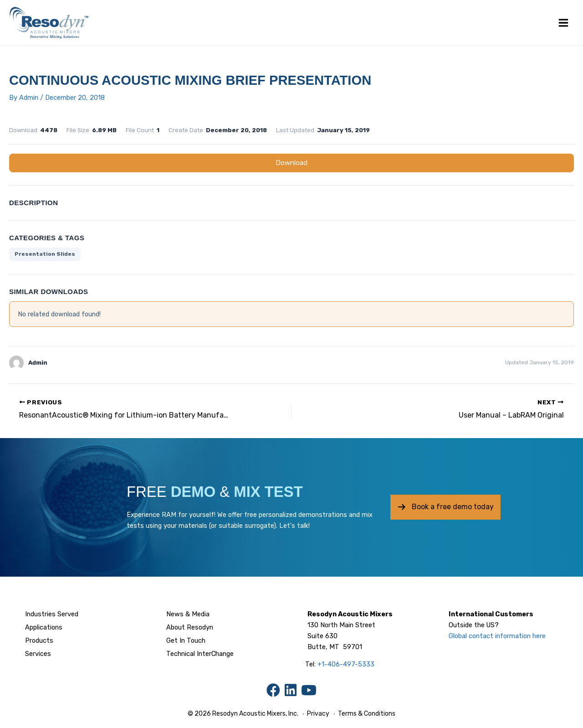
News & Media (188, 614)
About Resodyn (190, 627)
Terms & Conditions (366, 714)
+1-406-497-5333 (346, 664)
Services (38, 654)
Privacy (318, 714)
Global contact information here (497, 636)
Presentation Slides (45, 254)
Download (291, 163)
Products (39, 640)
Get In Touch (186, 640)
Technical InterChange (200, 654)
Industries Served (52, 614)
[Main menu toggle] (563, 23)
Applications (44, 627)
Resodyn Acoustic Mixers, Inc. (255, 714)
